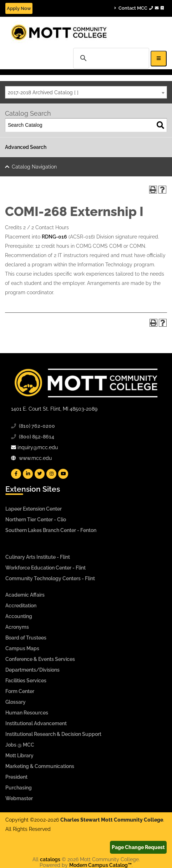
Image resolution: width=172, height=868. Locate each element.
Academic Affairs (25, 595)
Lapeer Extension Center (34, 509)
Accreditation (21, 606)
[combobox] (86, 92)
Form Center (20, 691)
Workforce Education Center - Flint (45, 568)
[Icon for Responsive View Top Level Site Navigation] (159, 58)
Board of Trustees (26, 638)
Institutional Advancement (36, 723)
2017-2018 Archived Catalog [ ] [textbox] (43, 92)
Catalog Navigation (34, 167)
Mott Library (19, 756)
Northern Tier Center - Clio (36, 520)
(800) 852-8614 (37, 437)
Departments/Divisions (32, 670)
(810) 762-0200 (37, 426)
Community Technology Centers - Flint (50, 578)
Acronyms (17, 627)
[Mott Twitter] (40, 474)
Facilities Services (26, 681)
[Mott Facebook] (16, 474)
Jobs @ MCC (20, 745)
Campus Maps (22, 648)
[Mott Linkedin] (28, 474)
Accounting (19, 616)
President (16, 777)
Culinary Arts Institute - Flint (38, 557)
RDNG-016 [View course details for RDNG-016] (54, 237)
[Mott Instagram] (51, 474)
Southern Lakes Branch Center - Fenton (51, 530)
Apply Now (19, 8)
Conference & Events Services (40, 659)
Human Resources (27, 713)
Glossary (16, 702)
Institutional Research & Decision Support (53, 734)
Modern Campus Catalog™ (100, 865)
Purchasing (19, 788)
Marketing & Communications (40, 766)
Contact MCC (139, 8)
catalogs (50, 859)
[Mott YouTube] (63, 474)
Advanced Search (26, 147)
